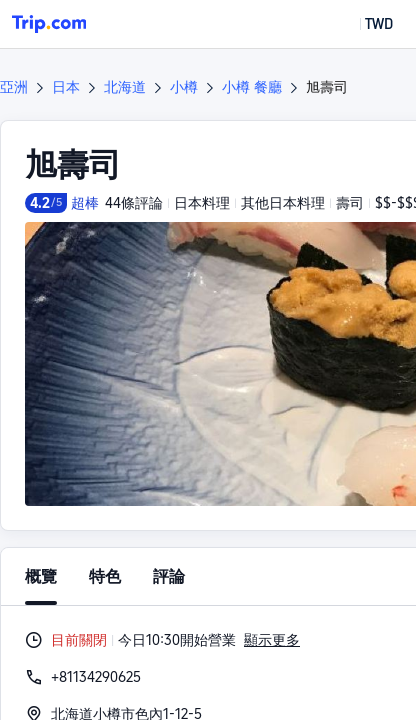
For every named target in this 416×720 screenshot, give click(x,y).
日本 (66, 87)
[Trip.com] (49, 24)
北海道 (125, 87)
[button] (364, 24)
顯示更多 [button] (272, 640)
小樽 (184, 87)
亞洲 (14, 87)
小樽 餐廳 (252, 87)
